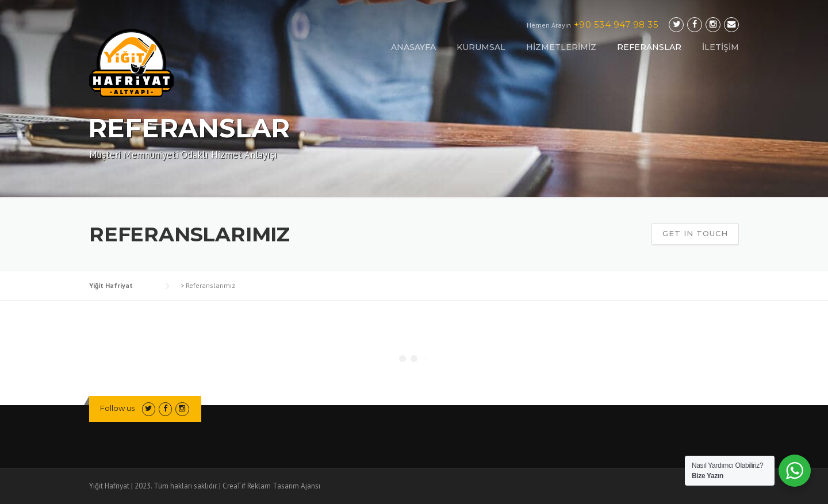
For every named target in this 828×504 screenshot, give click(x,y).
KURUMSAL (481, 47)
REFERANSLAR (649, 47)
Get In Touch (695, 233)
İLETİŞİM (720, 47)
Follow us (117, 408)
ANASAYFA (413, 47)
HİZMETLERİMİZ (561, 47)
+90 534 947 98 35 (616, 24)
